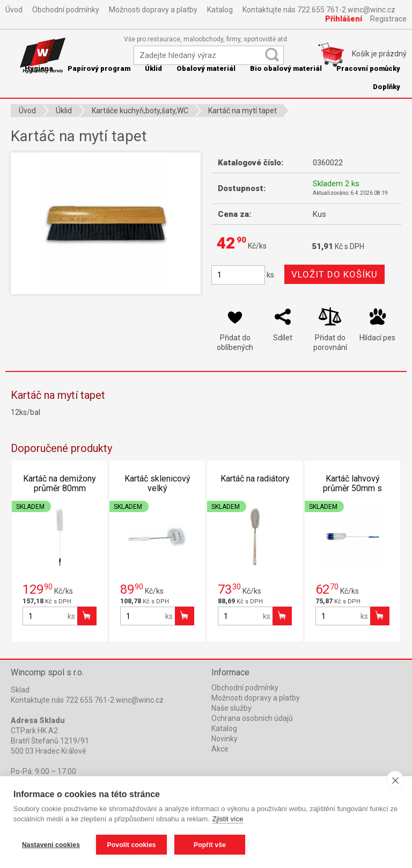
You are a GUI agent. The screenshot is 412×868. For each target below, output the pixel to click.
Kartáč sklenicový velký (157, 483)
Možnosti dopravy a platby (153, 10)
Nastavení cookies (51, 845)
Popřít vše (210, 845)
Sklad (20, 690)
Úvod (14, 10)
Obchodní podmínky (66, 10)
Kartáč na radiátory (255, 479)
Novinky (225, 739)
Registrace (388, 19)
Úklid (153, 68)
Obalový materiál (206, 68)
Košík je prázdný (379, 54)
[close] (395, 780)
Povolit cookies (132, 845)
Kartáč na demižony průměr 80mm (60, 483)
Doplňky (387, 87)
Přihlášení (344, 19)
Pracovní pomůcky (368, 68)
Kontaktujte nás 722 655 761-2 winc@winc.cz (319, 10)
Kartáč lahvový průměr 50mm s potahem (352, 488)
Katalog (220, 10)
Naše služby (231, 708)
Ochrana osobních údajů (252, 718)
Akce (220, 749)
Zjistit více (228, 819)
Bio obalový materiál (286, 68)
